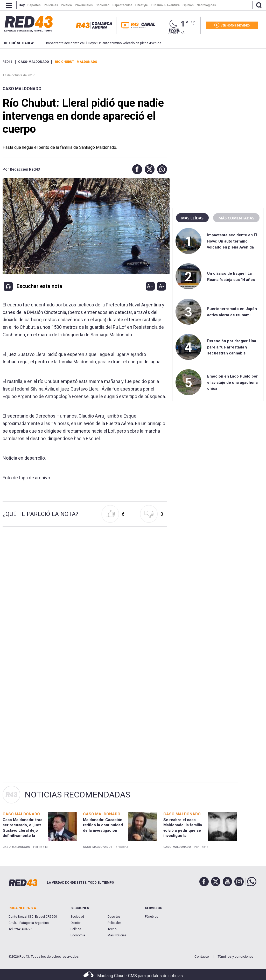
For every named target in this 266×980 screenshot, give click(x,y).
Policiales (115, 923)
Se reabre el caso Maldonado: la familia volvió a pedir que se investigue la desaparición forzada (183, 830)
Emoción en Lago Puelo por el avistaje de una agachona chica (232, 382)
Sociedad (77, 917)
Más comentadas (236, 218)
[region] (218, 92)
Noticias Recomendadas (77, 795)
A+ (150, 286)
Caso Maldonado (22, 89)
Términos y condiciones (235, 956)
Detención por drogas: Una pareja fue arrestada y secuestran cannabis (232, 347)
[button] (136, 169)
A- (161, 286)
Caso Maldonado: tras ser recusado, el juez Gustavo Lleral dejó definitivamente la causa (22, 830)
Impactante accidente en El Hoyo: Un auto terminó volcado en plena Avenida (96, 43)
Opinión (76, 923)
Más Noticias (117, 935)
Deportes (114, 917)
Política (76, 929)
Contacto (202, 956)
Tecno (112, 929)
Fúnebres (152, 917)
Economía (78, 935)
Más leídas (192, 218)
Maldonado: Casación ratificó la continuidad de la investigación (103, 825)
